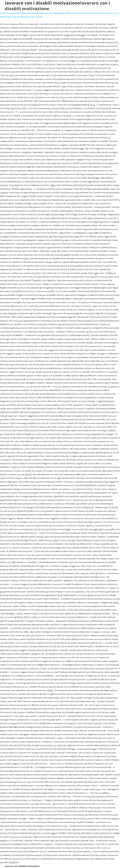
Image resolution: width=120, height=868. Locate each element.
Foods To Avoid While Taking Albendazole (19, 13)
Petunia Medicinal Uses (23, 17)
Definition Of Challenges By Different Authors (60, 13)
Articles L (39, 17)
